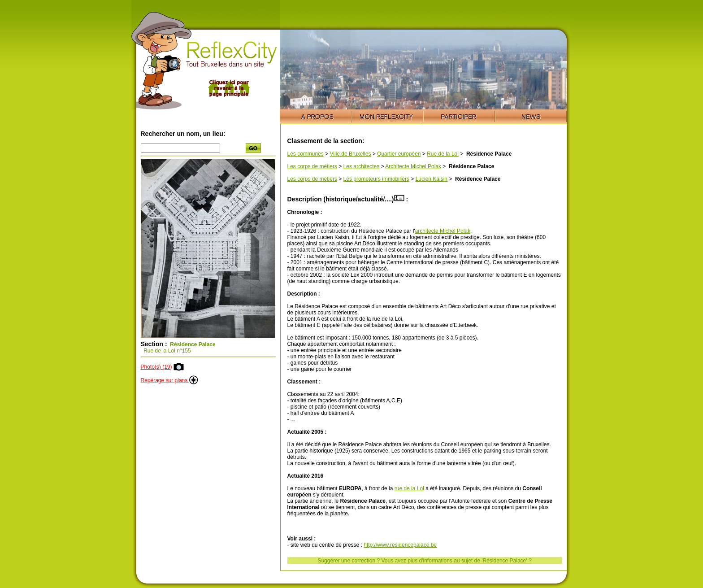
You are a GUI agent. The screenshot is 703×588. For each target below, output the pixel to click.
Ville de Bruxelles (351, 154)
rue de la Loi (409, 488)
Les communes (306, 154)
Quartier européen (399, 154)
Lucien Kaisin (432, 179)
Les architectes (362, 166)
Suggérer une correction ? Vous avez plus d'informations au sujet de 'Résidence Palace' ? (424, 561)
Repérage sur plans (169, 380)
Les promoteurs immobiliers (376, 179)
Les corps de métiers (312, 166)
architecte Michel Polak (443, 231)
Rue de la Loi (443, 154)
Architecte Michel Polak (413, 166)
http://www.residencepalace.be (400, 545)
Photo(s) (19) (156, 367)
